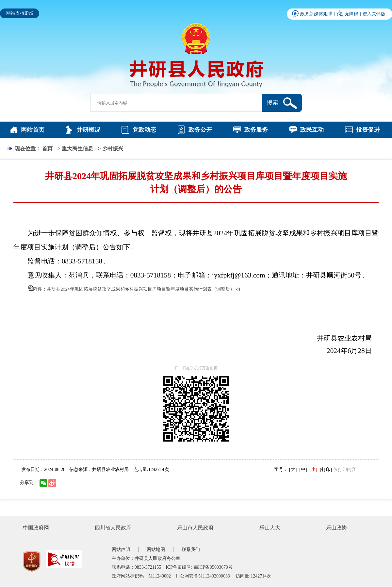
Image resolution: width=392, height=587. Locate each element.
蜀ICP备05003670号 (213, 567)
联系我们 (191, 550)
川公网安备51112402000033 (203, 576)
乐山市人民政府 (195, 528)
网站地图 (156, 550)
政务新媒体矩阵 (316, 14)
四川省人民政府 (113, 528)
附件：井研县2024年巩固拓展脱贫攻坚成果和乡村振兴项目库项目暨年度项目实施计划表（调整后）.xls (137, 289)
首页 (47, 149)
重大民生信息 (77, 149)
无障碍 (351, 14)
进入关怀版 (374, 14)
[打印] (326, 470)
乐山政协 (336, 528)
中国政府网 (36, 528)
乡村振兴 (113, 149)
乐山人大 (270, 528)
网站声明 (121, 550)
